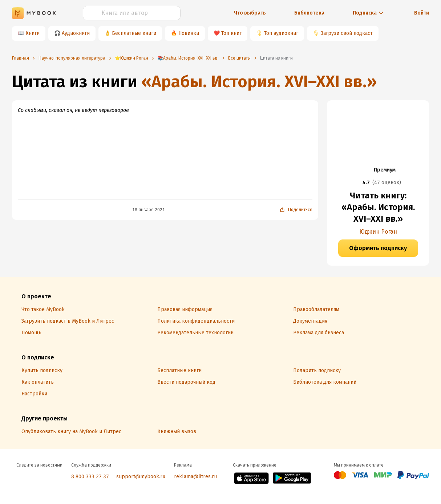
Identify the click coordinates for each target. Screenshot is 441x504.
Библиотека (309, 13)
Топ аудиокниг (281, 33)
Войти (422, 13)
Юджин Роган (378, 232)
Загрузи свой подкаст (347, 33)
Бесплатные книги (134, 33)
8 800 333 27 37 (90, 477)
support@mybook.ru (141, 477)
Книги (33, 33)
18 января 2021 (149, 210)
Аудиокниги (76, 33)
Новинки (189, 33)
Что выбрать (250, 13)
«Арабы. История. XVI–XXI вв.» (259, 82)
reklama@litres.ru (195, 477)
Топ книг (231, 33)
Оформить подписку (378, 248)
